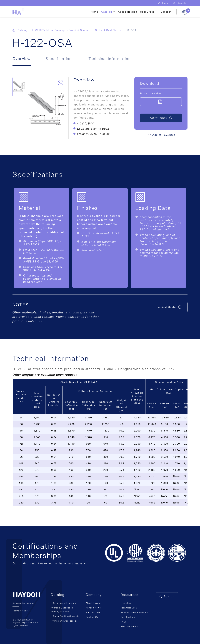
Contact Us (92, 617)
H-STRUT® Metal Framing (49, 30)
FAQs (124, 622)
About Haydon (127, 12)
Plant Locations (129, 627)
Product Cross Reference (135, 613)
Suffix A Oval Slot (106, 30)
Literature (126, 603)
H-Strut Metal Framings (64, 603)
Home (94, 12)
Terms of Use (20, 611)
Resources (147, 12)
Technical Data (129, 608)
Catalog (107, 12)
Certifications (128, 617)
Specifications (60, 59)
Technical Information (109, 59)
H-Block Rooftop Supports (65, 616)
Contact (166, 12)
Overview (22, 59)
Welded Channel (80, 30)
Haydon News (93, 608)
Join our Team (93, 613)
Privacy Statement (23, 603)
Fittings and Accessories (64, 621)
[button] (161, 135)
